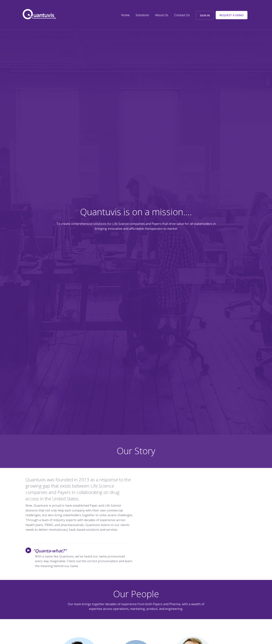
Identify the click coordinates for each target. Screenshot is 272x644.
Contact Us (182, 15)
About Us (162, 15)
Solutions (142, 15)
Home (125, 15)
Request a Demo (232, 15)
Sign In (205, 15)
